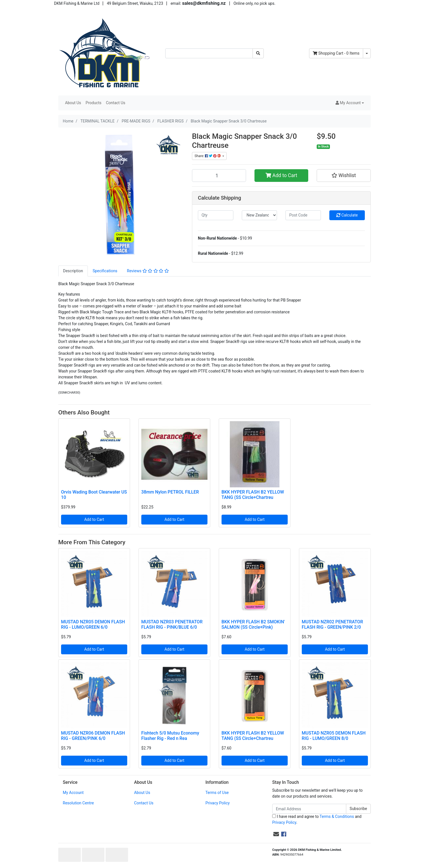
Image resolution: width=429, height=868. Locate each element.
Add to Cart (281, 175)
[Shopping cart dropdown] (367, 53)
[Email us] (276, 834)
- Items (336, 53)
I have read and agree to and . (317, 819)
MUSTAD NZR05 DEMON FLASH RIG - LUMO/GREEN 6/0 (93, 624)
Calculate (347, 215)
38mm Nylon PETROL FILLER (170, 492)
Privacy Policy (218, 803)
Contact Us (116, 103)
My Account (73, 793)
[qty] (216, 215)
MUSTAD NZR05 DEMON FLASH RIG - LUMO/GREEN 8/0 (334, 736)
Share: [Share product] (208, 156)
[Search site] (258, 53)
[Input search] (209, 53)
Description (73, 271)
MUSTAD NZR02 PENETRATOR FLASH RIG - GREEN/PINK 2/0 (332, 624)
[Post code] (303, 215)
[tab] (73, 271)
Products (93, 103)
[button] (350, 103)
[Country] (260, 215)
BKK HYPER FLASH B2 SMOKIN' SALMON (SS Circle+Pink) (253, 624)
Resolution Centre (78, 803)
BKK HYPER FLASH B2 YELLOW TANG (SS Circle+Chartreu (253, 495)
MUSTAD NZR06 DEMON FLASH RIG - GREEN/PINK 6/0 (93, 736)
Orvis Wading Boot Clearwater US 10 (94, 495)
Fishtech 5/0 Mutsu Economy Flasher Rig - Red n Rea (170, 736)
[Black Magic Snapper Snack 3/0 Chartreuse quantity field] (219, 175)
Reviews (148, 271)
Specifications (105, 271)
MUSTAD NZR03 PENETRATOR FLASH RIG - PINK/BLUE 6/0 (172, 624)
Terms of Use (217, 793)
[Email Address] (309, 809)
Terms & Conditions (337, 816)
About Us (73, 103)
